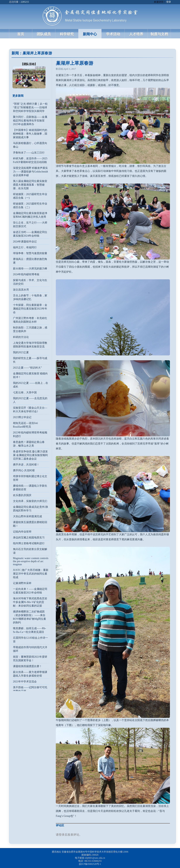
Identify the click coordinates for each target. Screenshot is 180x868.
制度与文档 (159, 34)
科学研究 (67, 34)
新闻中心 (90, 34)
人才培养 (136, 34)
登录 (169, 2)
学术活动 (113, 34)
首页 (21, 34)
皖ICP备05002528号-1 (90, 864)
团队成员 (44, 34)
